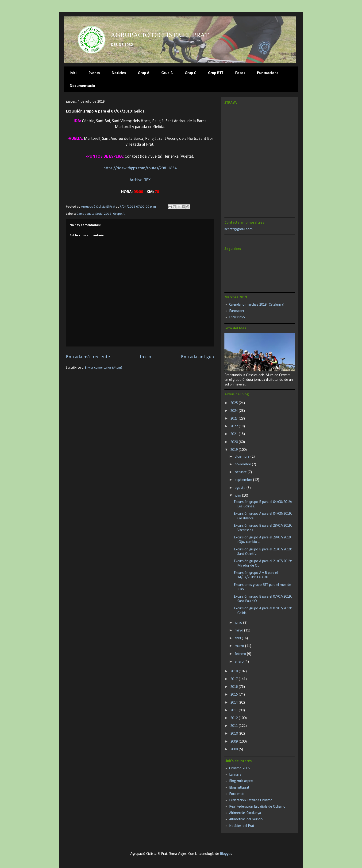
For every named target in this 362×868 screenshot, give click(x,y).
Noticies (119, 73)
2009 (235, 742)
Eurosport (237, 311)
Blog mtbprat (239, 788)
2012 (235, 718)
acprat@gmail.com (239, 229)
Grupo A (119, 214)
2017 (235, 679)
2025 (235, 403)
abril (238, 638)
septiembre (244, 480)
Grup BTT (216, 73)
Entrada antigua (197, 357)
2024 (235, 411)
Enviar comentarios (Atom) (104, 368)
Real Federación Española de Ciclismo (257, 807)
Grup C (190, 73)
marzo (240, 646)
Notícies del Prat (242, 826)
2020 (235, 442)
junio (239, 623)
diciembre (243, 457)
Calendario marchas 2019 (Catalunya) (257, 305)
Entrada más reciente (88, 357)
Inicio (146, 357)
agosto (241, 488)
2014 (235, 703)
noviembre (243, 464)
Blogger (226, 854)
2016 (235, 687)
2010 (235, 734)
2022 (235, 426)
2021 (235, 434)
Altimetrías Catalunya (245, 813)
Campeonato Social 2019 (94, 214)
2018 (235, 671)
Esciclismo (237, 317)
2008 (235, 749)
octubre (241, 472)
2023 (235, 419)
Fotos (240, 73)
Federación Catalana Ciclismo (251, 800)
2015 (235, 695)
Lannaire (235, 775)
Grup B (167, 73)
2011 (235, 726)
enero (240, 662)
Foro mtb (236, 794)
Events (94, 73)
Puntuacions (268, 73)
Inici (73, 73)
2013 (235, 710)
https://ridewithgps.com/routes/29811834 (140, 168)
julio (238, 496)
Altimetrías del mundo (246, 819)
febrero (241, 654)
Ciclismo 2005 (240, 768)
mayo (239, 631)
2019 (235, 450)
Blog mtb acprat (241, 781)
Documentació (82, 86)
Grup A (144, 73)
